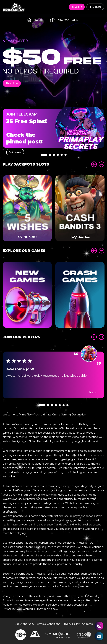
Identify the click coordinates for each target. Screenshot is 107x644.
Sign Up (95, 7)
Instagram (99, 626)
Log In (77, 7)
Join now (15, 152)
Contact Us (99, 636)
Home (35, 20)
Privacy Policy (71, 624)
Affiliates (87, 624)
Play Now (12, 83)
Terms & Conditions (48, 624)
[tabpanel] (53, 128)
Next (101, 164)
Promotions (64, 20)
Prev (94, 164)
